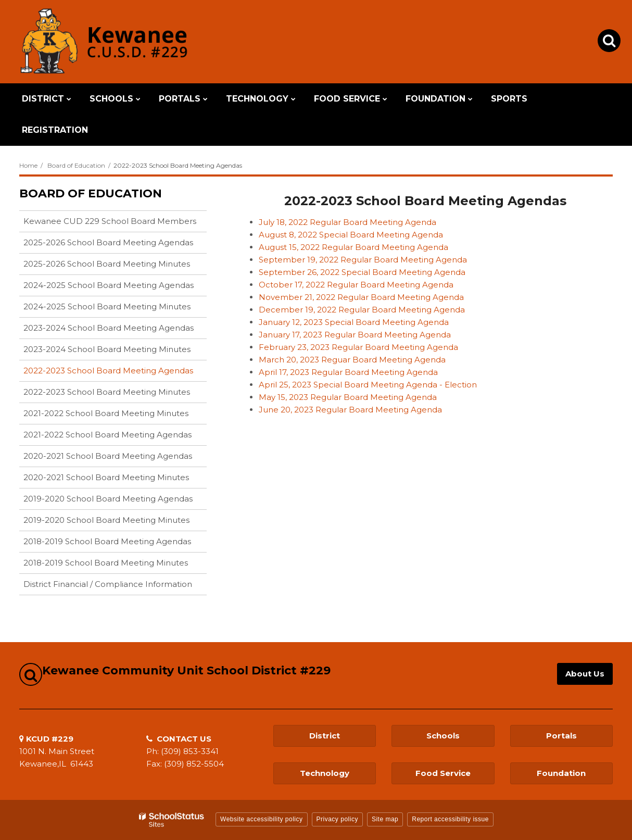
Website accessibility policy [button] (262, 819)
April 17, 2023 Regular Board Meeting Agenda (348, 372)
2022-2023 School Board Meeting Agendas (108, 371)
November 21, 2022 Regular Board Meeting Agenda (361, 297)
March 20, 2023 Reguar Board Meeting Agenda (352, 360)
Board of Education (76, 165)
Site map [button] (385, 819)
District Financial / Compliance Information (108, 584)
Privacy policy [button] (337, 819)
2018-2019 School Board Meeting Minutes (106, 563)
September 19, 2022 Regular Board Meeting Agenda (363, 260)
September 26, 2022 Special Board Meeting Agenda (362, 272)
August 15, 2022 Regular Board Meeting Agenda (353, 247)
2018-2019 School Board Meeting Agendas (107, 541)
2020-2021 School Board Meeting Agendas (108, 456)
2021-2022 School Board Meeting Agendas (108, 435)
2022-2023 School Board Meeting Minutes (107, 392)
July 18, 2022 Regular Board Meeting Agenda (347, 222)
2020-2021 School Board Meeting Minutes (106, 477)
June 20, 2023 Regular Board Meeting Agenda (350, 410)
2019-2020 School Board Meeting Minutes (106, 520)
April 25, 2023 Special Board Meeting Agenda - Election (368, 385)
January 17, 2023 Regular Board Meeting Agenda (355, 335)
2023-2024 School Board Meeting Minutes (107, 349)
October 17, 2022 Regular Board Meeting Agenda (356, 285)
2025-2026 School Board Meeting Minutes (107, 264)
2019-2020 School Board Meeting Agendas (108, 499)
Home (28, 165)
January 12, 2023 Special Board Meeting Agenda (354, 322)
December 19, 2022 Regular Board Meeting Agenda (362, 310)
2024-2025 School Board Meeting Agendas (109, 285)
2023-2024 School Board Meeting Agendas (109, 328)
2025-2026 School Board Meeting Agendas (108, 242)
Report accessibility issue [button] (450, 819)
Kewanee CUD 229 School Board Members (110, 221)
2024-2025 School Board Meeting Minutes (107, 306)
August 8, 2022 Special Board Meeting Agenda (351, 235)
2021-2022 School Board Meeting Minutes (106, 413)
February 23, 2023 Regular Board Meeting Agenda (358, 347)
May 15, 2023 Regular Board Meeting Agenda (348, 397)
